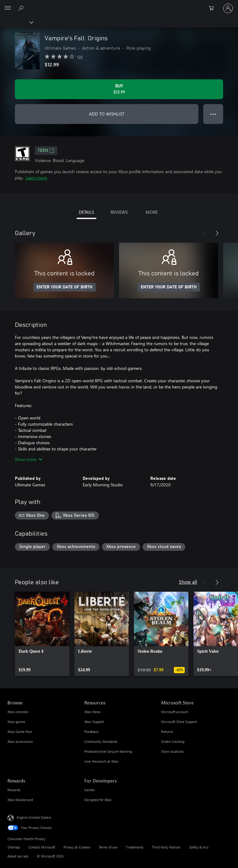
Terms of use (108, 847)
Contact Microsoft (42, 847)
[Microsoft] (119, 5)
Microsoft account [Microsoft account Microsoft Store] (175, 712)
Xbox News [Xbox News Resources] (93, 712)
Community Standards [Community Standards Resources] (101, 741)
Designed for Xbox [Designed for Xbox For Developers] (98, 800)
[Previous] (205, 233)
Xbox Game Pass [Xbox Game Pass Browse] (20, 732)
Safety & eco (199, 847)
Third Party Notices (166, 847)
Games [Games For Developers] (90, 790)
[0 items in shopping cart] (213, 8)
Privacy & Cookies (77, 847)
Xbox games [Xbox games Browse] (16, 722)
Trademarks (135, 847)
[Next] (217, 233)
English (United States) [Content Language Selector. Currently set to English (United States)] (34, 817)
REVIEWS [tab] (119, 212)
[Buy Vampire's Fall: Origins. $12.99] (119, 89)
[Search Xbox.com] (22, 8)
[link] (42, 634)
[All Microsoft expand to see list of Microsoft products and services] (8, 8)
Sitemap (14, 847)
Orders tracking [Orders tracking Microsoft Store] (173, 741)
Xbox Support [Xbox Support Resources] (94, 722)
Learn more (36, 178)
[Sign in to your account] (228, 8)
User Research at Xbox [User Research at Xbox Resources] (101, 761)
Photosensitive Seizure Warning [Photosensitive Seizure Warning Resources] (108, 751)
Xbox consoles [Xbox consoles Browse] (18, 712)
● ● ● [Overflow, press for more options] (213, 114)
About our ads (18, 856)
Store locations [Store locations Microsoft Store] (172, 751)
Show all (188, 582)
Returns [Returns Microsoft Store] (167, 732)
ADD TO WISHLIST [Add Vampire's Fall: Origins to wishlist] (107, 114)
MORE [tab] (152, 212)
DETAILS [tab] (86, 212)
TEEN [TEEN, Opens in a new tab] (46, 151)
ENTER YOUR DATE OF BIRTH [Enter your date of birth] (65, 287)
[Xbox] (16, 22)
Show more (29, 459)
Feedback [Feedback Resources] (91, 732)
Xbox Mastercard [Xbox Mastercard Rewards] (20, 800)
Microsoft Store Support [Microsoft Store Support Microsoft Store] (179, 722)
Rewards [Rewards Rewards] (14, 790)
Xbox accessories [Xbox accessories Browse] (20, 741)
